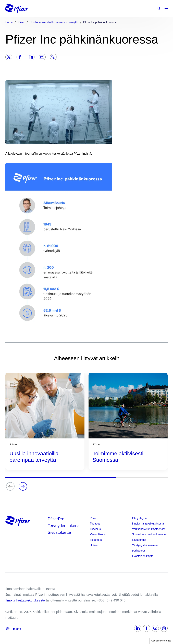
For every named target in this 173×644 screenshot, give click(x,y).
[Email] (42, 57)
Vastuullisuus (98, 534)
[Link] (53, 57)
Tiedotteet (96, 540)
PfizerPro (56, 519)
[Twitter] (9, 57)
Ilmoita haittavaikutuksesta (148, 524)
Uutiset (94, 545)
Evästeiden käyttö (143, 556)
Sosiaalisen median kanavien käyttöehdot (150, 537)
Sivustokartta (59, 532)
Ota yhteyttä (139, 518)
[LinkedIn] (31, 57)
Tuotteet (95, 524)
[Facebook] (20, 57)
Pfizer (93, 518)
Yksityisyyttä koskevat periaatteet (145, 548)
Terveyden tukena (64, 526)
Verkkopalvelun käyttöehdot (149, 529)
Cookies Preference (161, 641)
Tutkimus (95, 529)
